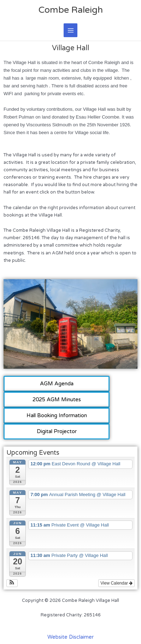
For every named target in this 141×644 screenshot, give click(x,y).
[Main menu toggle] (70, 30)
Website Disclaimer (70, 637)
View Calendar (116, 583)
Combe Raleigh (71, 10)
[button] (12, 583)
